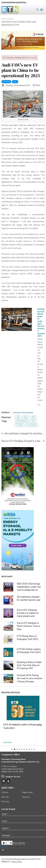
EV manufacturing (22, 421)
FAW (33, 417)
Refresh (5, 846)
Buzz (15, 82)
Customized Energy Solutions (14, 2)
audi (18, 417)
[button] (12, 749)
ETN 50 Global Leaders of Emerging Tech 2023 (29, 651)
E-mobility (20, 425)
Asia (33, 421)
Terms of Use (17, 862)
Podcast (5, 792)
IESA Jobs (5, 802)
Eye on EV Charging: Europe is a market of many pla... (23, 441)
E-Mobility (6, 82)
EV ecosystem (32, 425)
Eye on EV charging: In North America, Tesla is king (29, 626)
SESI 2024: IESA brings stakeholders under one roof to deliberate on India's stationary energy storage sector (29, 587)
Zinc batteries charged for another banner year (23, 434)
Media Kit (26, 797)
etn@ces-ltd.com (13, 777)
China (26, 417)
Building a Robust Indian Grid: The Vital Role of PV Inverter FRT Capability (29, 665)
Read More (8, 742)
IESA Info (5, 797)
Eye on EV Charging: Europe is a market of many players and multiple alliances (28, 613)
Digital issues (27, 792)
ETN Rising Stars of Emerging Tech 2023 (28, 638)
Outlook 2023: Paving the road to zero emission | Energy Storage (30, 678)
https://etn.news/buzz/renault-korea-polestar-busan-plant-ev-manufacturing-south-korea (40, 405)
